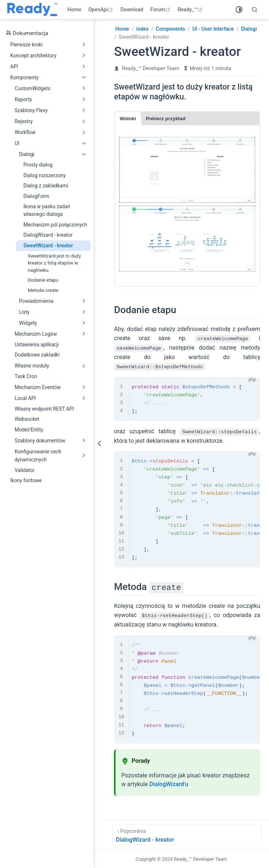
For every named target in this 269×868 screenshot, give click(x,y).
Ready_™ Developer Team (151, 68)
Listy (24, 312)
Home (75, 9)
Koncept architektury (33, 56)
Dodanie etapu (43, 280)
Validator (25, 470)
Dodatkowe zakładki (37, 355)
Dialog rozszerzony (45, 175)
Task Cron (26, 376)
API (14, 66)
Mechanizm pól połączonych (55, 225)
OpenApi (102, 9)
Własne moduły (32, 366)
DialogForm (36, 196)
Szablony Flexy (31, 110)
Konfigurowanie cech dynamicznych (38, 456)
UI (17, 143)
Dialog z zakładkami (46, 186)
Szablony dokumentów (40, 441)
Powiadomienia (36, 301)
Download (132, 9)
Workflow (25, 132)
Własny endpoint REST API (44, 409)
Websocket (27, 419)
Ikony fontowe (26, 480)
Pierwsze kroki (26, 45)
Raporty (23, 99)
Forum (161, 9)
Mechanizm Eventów (38, 387)
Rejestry (24, 121)
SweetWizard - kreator (48, 245)
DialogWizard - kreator (48, 235)
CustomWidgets (33, 88)
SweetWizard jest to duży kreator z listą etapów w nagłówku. (54, 263)
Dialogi (27, 154)
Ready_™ (191, 9)
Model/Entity (29, 430)
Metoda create (43, 290)
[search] (255, 9)
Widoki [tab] (128, 119)
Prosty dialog (38, 165)
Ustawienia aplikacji (37, 344)
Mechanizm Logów (36, 334)
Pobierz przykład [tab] (166, 119)
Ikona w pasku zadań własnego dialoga (47, 210)
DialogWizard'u (169, 784)
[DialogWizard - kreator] (187, 834)
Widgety (28, 323)
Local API (25, 398)
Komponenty (24, 77)
